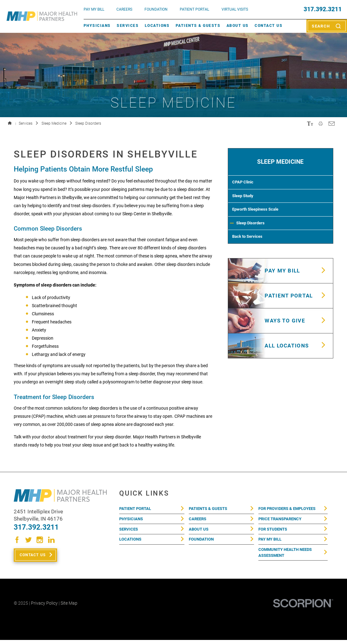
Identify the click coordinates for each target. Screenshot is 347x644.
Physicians (97, 26)
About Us (238, 26)
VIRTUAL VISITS (235, 9)
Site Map (69, 607)
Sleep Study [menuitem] (245, 201)
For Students (274, 531)
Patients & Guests (198, 26)
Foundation (202, 542)
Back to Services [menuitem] (250, 249)
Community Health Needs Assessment (288, 557)
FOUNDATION (156, 9)
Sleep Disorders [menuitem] (254, 233)
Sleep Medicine (54, 123)
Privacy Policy (44, 607)
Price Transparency (282, 520)
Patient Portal (137, 509)
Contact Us (269, 26)
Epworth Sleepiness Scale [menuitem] (259, 217)
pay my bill (94, 9)
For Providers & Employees (290, 509)
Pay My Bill (271, 542)
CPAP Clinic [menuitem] (245, 185)
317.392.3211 (323, 10)
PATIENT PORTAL (194, 9)
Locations (157, 26)
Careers (124, 9)
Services (128, 26)
